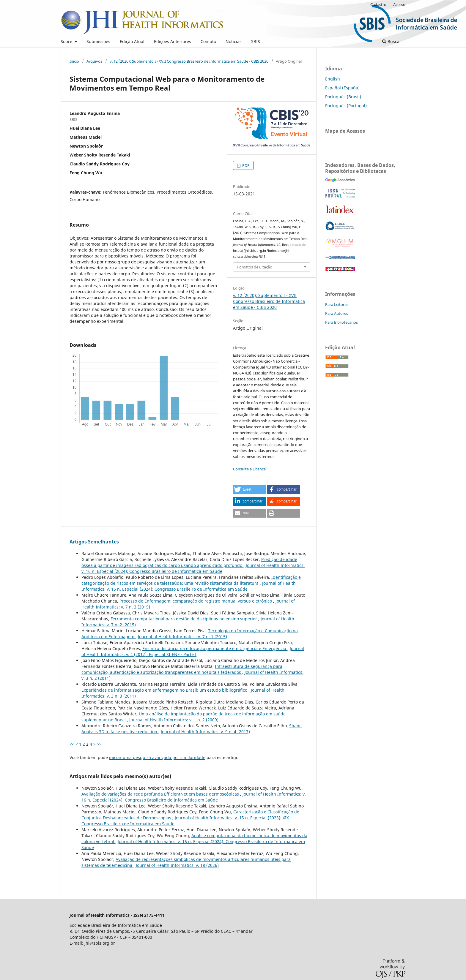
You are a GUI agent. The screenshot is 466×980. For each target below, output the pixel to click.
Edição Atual (132, 41)
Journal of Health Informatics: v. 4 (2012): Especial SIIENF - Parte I (193, 651)
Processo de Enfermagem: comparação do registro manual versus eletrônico (196, 601)
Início (74, 61)
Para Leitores (337, 304)
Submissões (98, 41)
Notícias (234, 41)
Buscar (392, 41)
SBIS (256, 41)
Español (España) (342, 88)
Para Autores (337, 313)
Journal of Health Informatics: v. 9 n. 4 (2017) (205, 732)
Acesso (399, 4)
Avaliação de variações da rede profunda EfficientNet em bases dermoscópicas (161, 794)
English (333, 79)
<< (72, 744)
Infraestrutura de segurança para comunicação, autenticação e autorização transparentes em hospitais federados (182, 669)
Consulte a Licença (249, 469)
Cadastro (378, 4)
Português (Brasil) (343, 97)
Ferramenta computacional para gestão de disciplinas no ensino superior (184, 619)
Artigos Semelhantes (94, 542)
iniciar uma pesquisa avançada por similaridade (157, 757)
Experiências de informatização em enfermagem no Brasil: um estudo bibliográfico (165, 690)
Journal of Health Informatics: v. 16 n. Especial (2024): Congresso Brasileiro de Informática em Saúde (193, 568)
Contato (208, 41)
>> (99, 744)
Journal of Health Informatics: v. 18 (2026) (177, 865)
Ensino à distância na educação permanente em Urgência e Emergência (215, 648)
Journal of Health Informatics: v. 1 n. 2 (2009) (174, 720)
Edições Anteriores (173, 41)
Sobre (67, 41)
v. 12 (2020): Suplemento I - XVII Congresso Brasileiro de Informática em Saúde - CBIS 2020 (189, 61)
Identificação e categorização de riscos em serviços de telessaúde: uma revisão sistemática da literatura (191, 580)
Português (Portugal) (346, 106)
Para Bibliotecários (341, 322)
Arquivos (94, 61)
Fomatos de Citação (255, 267)
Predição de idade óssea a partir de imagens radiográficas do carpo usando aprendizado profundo (189, 562)
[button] (249, 489)
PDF (245, 165)
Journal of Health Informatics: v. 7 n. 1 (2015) (182, 637)
